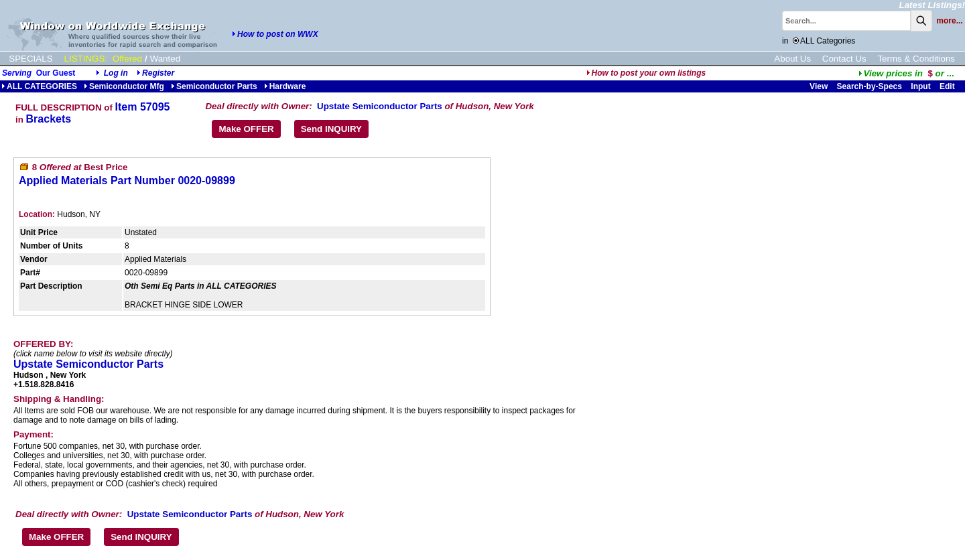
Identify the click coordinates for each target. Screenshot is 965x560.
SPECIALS (30, 59)
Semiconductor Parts (214, 86)
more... (949, 21)
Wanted (165, 59)
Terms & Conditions (916, 59)
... (906, 73)
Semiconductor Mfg (124, 86)
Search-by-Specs (870, 86)
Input (920, 86)
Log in (116, 73)
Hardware (285, 86)
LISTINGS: (86, 59)
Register (158, 73)
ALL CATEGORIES (39, 86)
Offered (127, 59)
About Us (792, 59)
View (819, 86)
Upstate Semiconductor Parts (380, 106)
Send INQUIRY (331, 129)
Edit (948, 86)
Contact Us (844, 59)
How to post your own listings (646, 73)
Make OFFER (246, 129)
